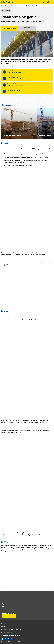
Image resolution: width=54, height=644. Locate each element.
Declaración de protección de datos (12, 629)
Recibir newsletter (9, 616)
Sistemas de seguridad (18, 6)
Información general (10, 28)
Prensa (3, 623)
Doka (3, 6)
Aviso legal (5, 626)
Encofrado (8, 6)
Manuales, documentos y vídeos (27, 28)
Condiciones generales (8, 632)
